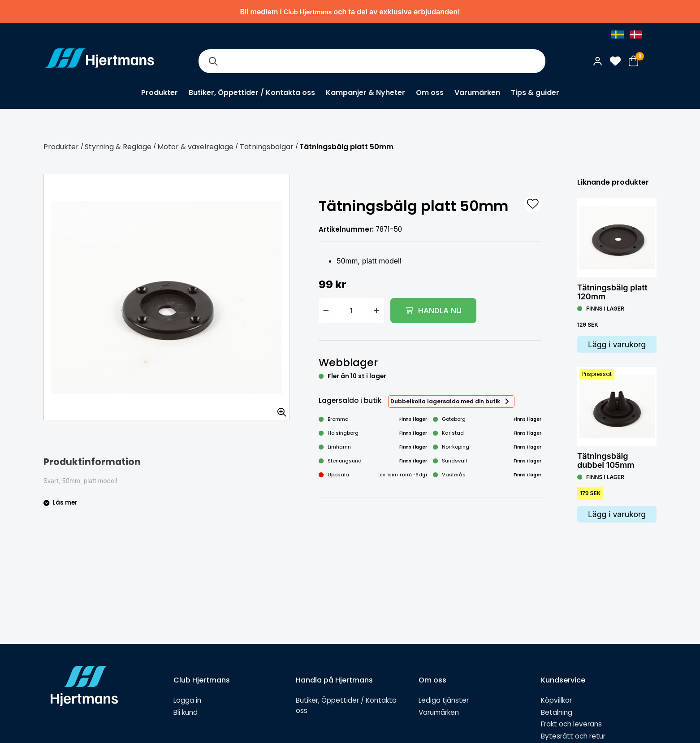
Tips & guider (535, 93)
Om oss (430, 93)
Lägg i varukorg (617, 344)
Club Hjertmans (308, 12)
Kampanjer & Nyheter (365, 93)
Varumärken (477, 93)
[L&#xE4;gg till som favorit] (533, 204)
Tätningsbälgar (267, 147)
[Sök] (213, 61)
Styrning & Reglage (118, 147)
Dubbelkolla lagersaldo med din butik (445, 401)
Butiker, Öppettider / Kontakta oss (252, 93)
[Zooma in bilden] (279, 409)
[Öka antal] (377, 311)
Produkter (160, 93)
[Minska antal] (326, 311)
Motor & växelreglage (195, 147)
